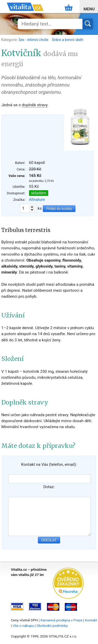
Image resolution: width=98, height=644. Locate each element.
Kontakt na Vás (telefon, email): (49, 464)
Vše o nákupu (23, 626)
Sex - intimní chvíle (34, 40)
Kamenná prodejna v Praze (61, 620)
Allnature (37, 200)
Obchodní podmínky (52, 626)
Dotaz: (49, 487)
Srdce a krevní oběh (68, 40)
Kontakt (91, 620)
